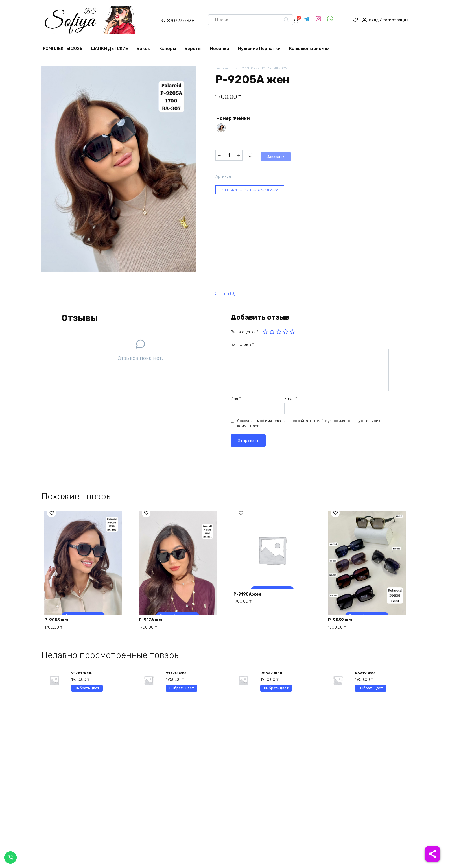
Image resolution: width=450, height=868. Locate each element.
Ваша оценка (244, 335)
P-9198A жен (250, 597)
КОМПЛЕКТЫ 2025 (63, 49)
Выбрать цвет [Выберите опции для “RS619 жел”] (371, 693)
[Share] (432, 854)
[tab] (225, 295)
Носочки (220, 49)
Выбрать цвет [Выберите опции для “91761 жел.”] (87, 693)
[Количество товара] (229, 155)
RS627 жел (272, 677)
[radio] (221, 128)
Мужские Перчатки (259, 49)
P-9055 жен (60, 622)
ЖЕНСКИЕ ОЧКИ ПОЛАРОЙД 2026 (264, 69)
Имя (236, 401)
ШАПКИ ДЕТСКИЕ (110, 49)
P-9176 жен (154, 622)
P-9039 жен (344, 622)
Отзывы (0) (225, 295)
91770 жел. (177, 677)
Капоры (168, 49)
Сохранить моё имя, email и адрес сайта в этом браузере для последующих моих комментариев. (309, 426)
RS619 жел (366, 677)
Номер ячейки (233, 119)
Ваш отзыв (242, 347)
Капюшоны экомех (309, 49)
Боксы (144, 49)
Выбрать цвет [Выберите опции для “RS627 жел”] (276, 693)
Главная (222, 69)
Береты (193, 49)
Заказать (263, 155)
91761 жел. (83, 677)
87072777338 (176, 21)
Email (291, 401)
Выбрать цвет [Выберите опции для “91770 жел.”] (182, 693)
